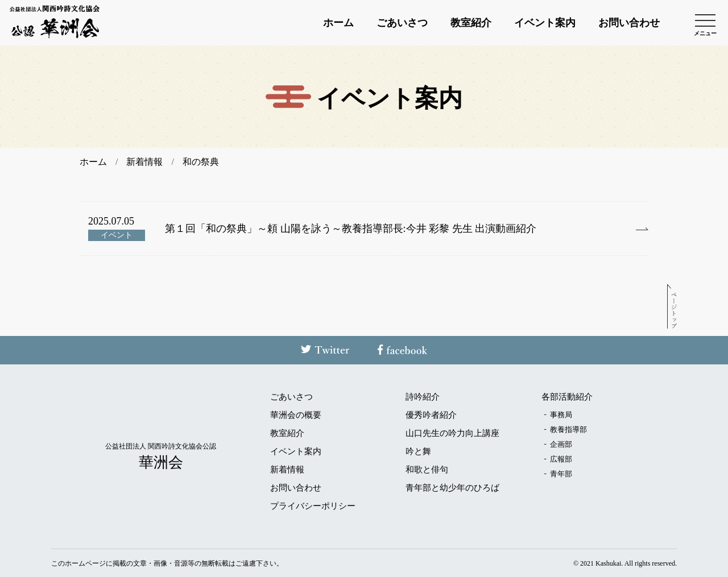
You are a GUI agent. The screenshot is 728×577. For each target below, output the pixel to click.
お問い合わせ (629, 23)
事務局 (561, 415)
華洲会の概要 (296, 415)
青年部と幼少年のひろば (452, 488)
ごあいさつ (402, 23)
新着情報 (287, 470)
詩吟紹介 (423, 397)
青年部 (561, 474)
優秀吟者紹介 (431, 415)
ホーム (338, 23)
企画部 (561, 444)
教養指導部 (568, 429)
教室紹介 (471, 23)
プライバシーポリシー (313, 506)
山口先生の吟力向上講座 (452, 433)
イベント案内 (545, 23)
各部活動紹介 (567, 397)
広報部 (561, 459)
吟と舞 (418, 452)
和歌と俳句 (427, 470)
